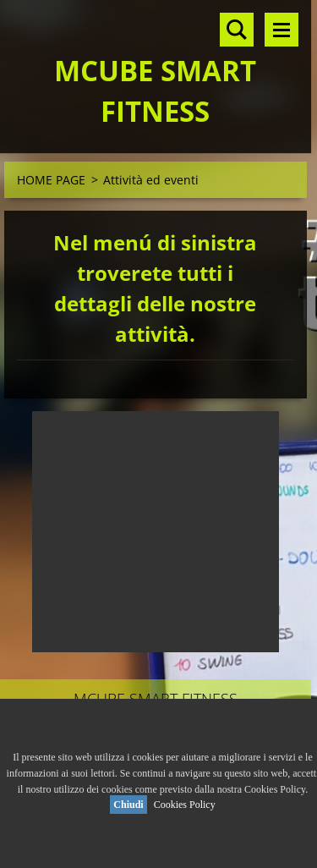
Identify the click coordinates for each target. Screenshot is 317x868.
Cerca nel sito (237, 30)
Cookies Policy (185, 805)
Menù (281, 30)
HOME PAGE (51, 180)
